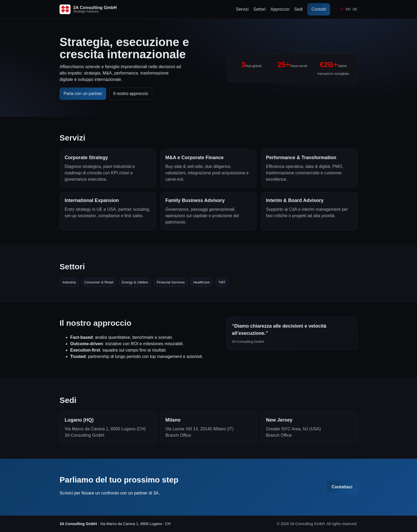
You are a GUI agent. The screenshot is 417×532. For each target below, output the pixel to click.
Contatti (319, 9)
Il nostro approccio (131, 94)
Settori (260, 9)
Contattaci (342, 487)
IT (342, 9)
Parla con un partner (83, 94)
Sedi (298, 9)
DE (355, 9)
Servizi (242, 9)
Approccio (280, 9)
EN (348, 9)
